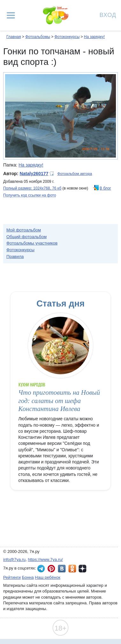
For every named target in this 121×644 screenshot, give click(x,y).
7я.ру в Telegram (41, 569)
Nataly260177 (34, 174)
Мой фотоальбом (24, 230)
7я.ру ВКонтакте (62, 569)
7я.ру (82, 569)
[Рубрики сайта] (11, 15)
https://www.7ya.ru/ (46, 559)
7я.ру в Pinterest (51, 569)
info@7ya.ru (14, 559)
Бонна (28, 577)
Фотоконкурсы (67, 37)
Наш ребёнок (48, 577)
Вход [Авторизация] (108, 15)
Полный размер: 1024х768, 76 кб (32, 188)
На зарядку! (94, 37)
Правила (15, 256)
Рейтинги (12, 577)
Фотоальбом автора (75, 174)
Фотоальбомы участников (32, 243)
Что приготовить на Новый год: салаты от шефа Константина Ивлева (59, 401)
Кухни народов (32, 385)
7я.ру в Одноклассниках (72, 569)
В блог (105, 188)
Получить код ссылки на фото (30, 195)
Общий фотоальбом (26, 237)
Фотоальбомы (38, 37)
